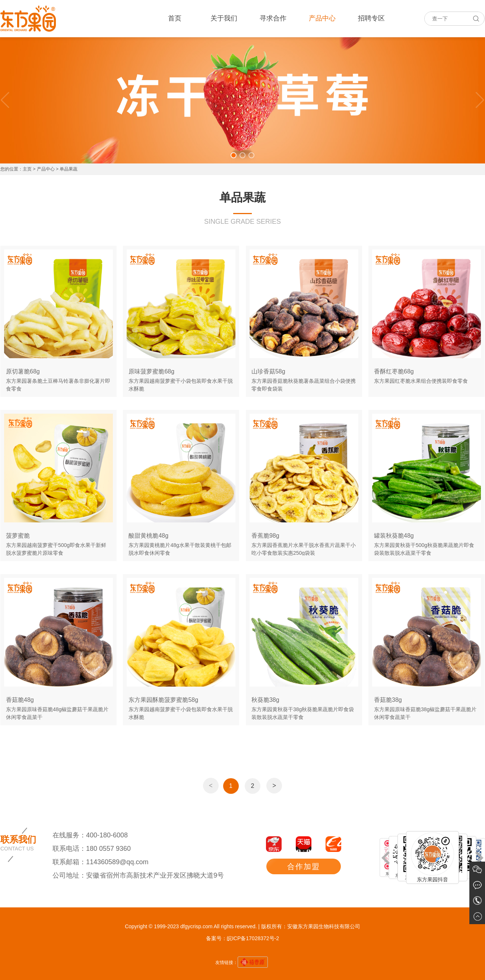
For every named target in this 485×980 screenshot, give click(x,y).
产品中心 (322, 18)
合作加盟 (304, 866)
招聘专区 (371, 18)
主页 (27, 169)
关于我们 (224, 18)
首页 (175, 18)
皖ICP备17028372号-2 (253, 938)
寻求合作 (273, 18)
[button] (234, 155)
